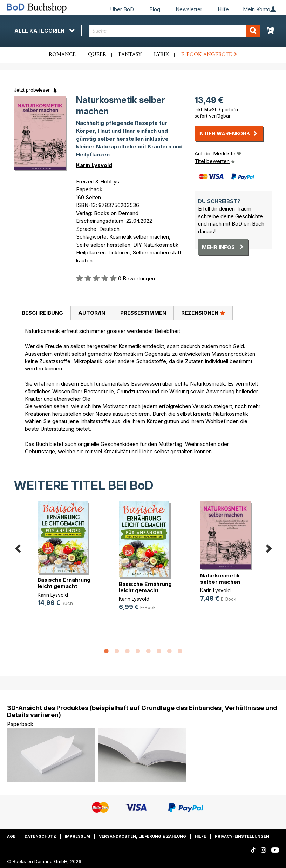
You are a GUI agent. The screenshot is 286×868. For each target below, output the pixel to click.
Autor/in (92, 313)
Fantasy (130, 55)
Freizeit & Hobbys (98, 182)
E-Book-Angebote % (209, 55)
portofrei (231, 109)
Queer (97, 55)
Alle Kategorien (44, 31)
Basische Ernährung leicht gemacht (64, 583)
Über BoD (122, 9)
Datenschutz (40, 836)
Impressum (77, 836)
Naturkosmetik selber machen (220, 579)
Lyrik (161, 55)
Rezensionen (203, 313)
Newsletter (189, 9)
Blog (155, 9)
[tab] (42, 313)
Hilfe (223, 9)
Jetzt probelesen (32, 90)
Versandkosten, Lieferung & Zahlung (142, 836)
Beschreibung (42, 313)
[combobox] (174, 31)
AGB (11, 836)
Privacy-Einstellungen (242, 836)
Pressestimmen (143, 313)
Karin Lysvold (94, 165)
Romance (62, 55)
